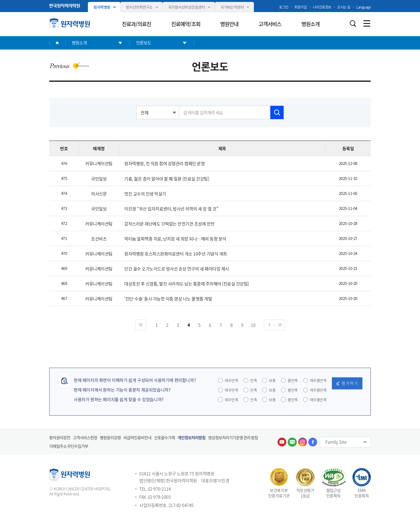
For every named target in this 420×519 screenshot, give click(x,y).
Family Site (336, 442)
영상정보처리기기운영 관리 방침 (233, 438)
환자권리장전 (60, 438)
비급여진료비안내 (137, 438)
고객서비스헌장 (85, 438)
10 (253, 325)
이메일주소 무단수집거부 (69, 446)
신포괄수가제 (164, 438)
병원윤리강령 (110, 438)
